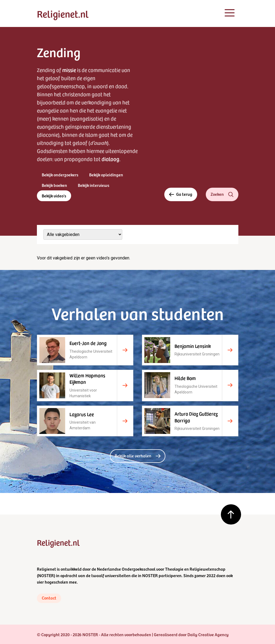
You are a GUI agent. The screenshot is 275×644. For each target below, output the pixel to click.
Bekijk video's (54, 196)
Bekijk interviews (94, 185)
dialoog (110, 159)
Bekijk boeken (54, 185)
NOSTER (46, 575)
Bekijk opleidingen (106, 174)
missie (69, 70)
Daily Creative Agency (208, 634)
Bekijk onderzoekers (60, 174)
